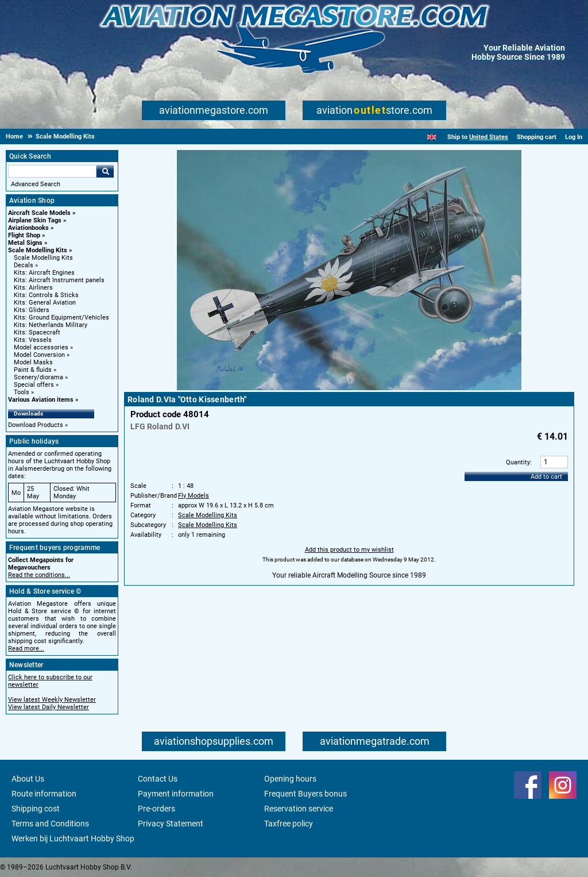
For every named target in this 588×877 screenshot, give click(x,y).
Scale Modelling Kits (38, 250)
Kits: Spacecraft (37, 332)
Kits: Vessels (33, 340)
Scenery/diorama (38, 377)
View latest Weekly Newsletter (52, 700)
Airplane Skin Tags (35, 220)
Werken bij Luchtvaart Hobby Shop (73, 838)
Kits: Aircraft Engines (44, 273)
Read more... (26, 649)
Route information (44, 794)
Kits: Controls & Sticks (46, 295)
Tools (22, 392)
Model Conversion (39, 355)
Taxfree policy (289, 824)
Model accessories (41, 347)
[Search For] (52, 171)
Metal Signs (25, 243)
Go (105, 171)
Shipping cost (36, 809)
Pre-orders (156, 809)
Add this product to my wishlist (349, 550)
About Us (28, 779)
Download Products (36, 425)
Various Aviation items (41, 400)
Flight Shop (24, 235)
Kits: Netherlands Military (51, 325)
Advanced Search (36, 184)
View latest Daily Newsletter (49, 707)
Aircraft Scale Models (39, 213)
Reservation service (299, 809)
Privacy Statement (171, 824)
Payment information (176, 794)
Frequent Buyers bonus (305, 794)
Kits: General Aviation (45, 303)
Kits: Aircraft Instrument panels (59, 280)
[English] (432, 137)
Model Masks (33, 362)
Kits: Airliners (33, 288)
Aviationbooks (28, 228)
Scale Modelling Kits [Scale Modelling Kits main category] (43, 258)
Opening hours (290, 779)
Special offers (34, 385)
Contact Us (158, 779)
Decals (24, 265)
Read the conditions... (39, 575)
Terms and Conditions (50, 824)
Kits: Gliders (32, 310)
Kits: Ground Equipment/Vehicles (61, 318)
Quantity (518, 462)
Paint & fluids (33, 370)
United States (489, 137)
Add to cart (546, 477)
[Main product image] (349, 388)
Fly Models (194, 496)
